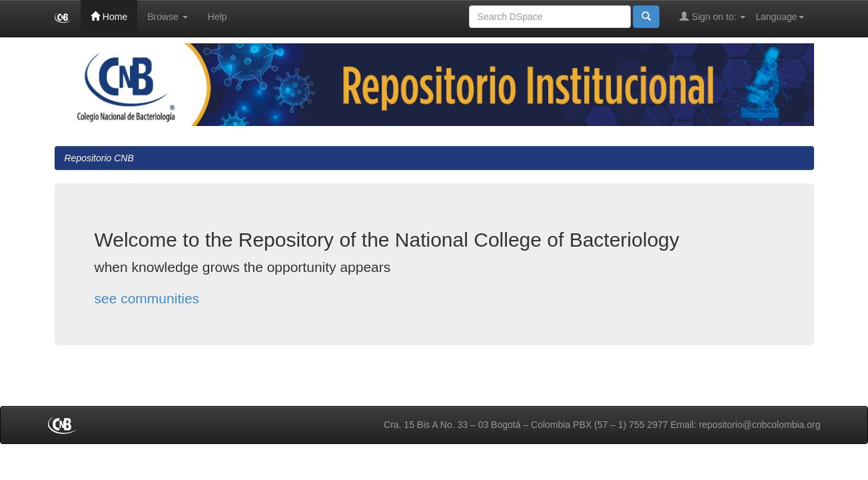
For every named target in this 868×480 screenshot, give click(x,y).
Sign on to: (712, 16)
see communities (147, 298)
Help (217, 17)
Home (109, 16)
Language (779, 17)
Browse (168, 17)
